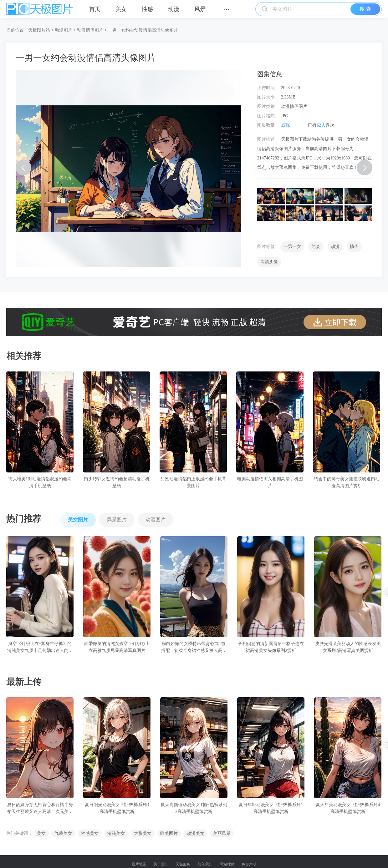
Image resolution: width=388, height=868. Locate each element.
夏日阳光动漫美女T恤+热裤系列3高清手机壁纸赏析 (117, 808)
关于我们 (161, 864)
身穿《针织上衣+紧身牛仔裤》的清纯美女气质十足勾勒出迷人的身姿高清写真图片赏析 (40, 648)
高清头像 (269, 262)
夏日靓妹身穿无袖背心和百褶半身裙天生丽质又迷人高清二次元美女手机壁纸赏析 (40, 809)
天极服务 (183, 864)
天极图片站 (39, 30)
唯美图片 (169, 833)
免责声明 (249, 864)
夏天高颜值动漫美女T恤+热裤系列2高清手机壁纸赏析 (194, 808)
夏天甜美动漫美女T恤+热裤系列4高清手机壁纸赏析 (348, 808)
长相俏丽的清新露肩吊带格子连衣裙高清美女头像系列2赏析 (271, 647)
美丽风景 (222, 833)
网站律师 (227, 864)
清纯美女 (116, 833)
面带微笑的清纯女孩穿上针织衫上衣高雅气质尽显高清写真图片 (117, 647)
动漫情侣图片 (90, 30)
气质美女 (63, 833)
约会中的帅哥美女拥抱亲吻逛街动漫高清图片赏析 (347, 482)
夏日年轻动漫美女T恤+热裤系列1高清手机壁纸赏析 (271, 808)
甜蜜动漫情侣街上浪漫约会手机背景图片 (193, 482)
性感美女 (90, 833)
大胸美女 (143, 833)
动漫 (174, 9)
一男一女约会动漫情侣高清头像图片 (143, 30)
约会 (316, 247)
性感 (147, 9)
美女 (121, 9)
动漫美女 (196, 833)
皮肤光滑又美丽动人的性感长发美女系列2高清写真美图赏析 (348, 647)
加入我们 (205, 864)
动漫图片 (64, 30)
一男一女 (292, 247)
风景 (200, 9)
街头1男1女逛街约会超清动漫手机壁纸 (117, 482)
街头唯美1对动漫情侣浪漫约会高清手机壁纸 (40, 482)
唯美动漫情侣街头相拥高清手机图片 (270, 482)
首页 (95, 9)
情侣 (354, 247)
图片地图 (139, 864)
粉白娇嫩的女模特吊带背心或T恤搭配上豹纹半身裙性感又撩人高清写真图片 (194, 648)
